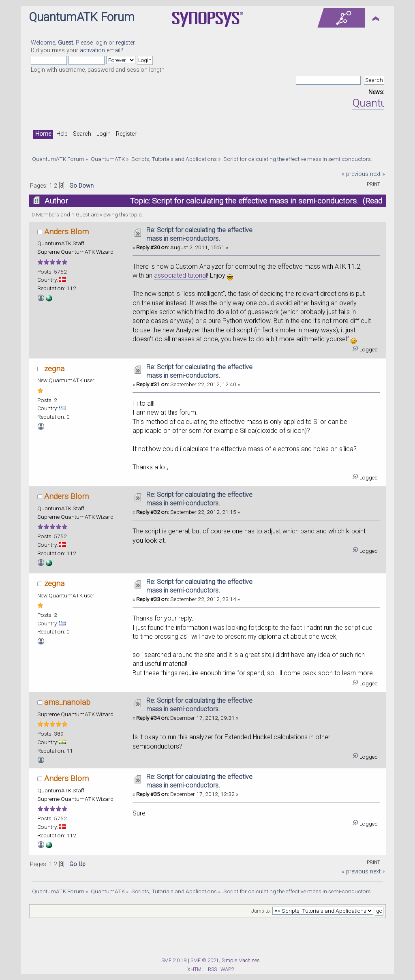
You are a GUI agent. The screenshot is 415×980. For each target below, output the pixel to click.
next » (378, 174)
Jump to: (261, 911)
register (125, 43)
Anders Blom (66, 232)
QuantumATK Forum (82, 17)
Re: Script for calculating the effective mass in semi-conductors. (199, 234)
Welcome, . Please (63, 43)
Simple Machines (241, 960)
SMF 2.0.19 (174, 960)
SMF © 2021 (205, 960)
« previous (355, 174)
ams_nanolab (67, 702)
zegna (54, 369)
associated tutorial (181, 275)
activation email (100, 50)
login (101, 43)
